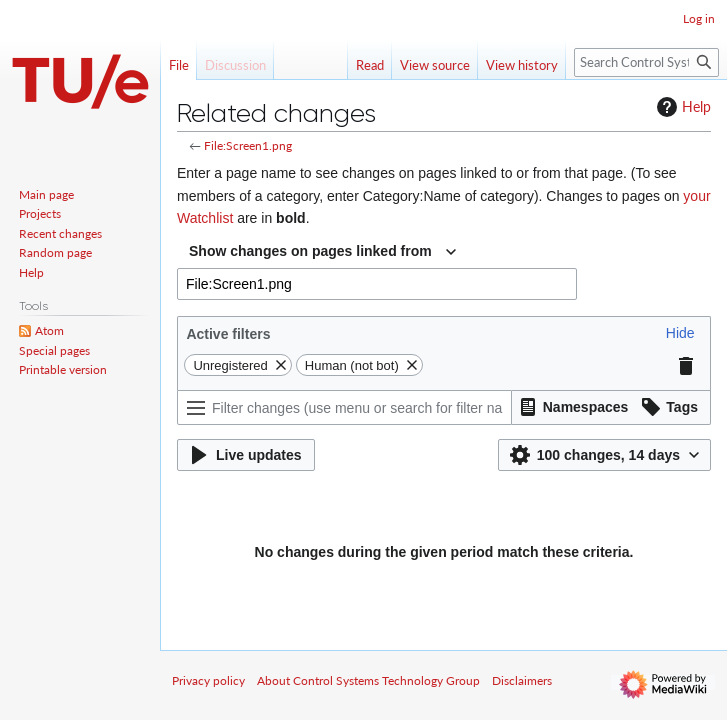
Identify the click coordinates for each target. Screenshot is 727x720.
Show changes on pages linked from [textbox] (310, 251)
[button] (680, 333)
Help (681, 107)
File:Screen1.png (248, 145)
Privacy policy (208, 680)
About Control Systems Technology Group (368, 680)
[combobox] (322, 252)
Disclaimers (522, 680)
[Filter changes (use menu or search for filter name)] (344, 407)
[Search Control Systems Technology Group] (646, 62)
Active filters (228, 334)
